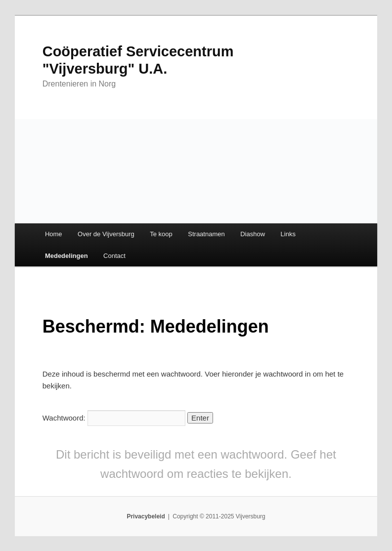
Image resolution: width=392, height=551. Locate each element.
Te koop (161, 234)
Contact (114, 256)
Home (54, 234)
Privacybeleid (146, 516)
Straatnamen (206, 234)
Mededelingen (66, 256)
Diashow (253, 234)
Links (288, 234)
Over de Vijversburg (106, 234)
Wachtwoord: (114, 418)
